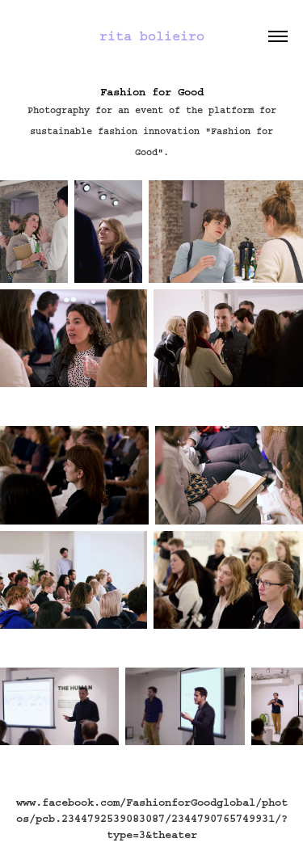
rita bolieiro (152, 36)
